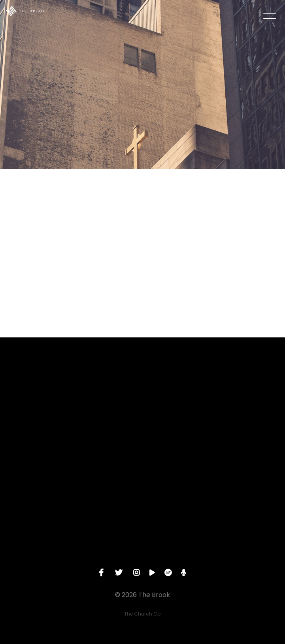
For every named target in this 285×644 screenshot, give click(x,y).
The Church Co (142, 614)
